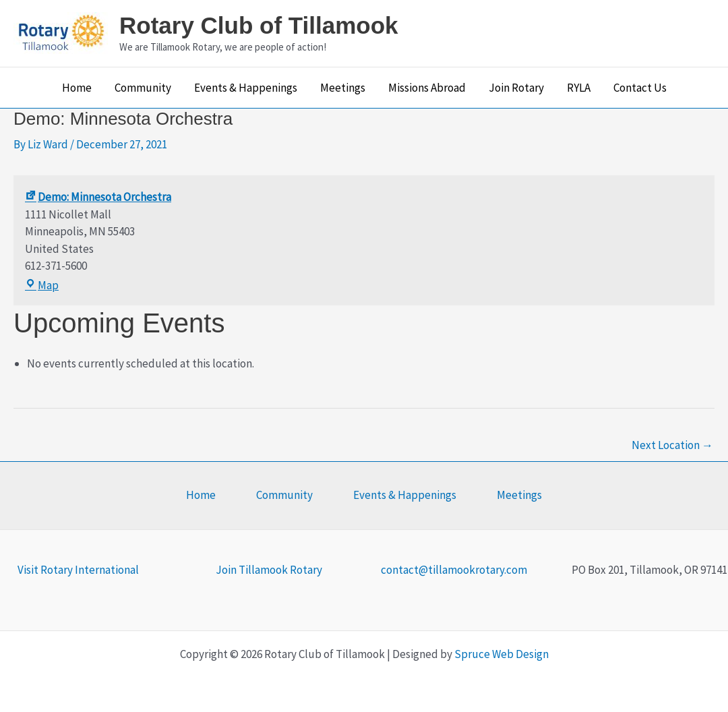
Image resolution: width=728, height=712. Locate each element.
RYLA (579, 88)
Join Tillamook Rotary (269, 570)
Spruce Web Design (502, 654)
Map (42, 285)
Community (143, 88)
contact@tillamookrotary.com (454, 570)
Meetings (343, 88)
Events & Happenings (246, 88)
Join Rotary (516, 88)
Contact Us (640, 88)
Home (77, 88)
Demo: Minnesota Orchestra (98, 197)
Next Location (672, 445)
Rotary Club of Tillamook (259, 25)
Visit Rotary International (78, 570)
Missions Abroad (427, 88)
